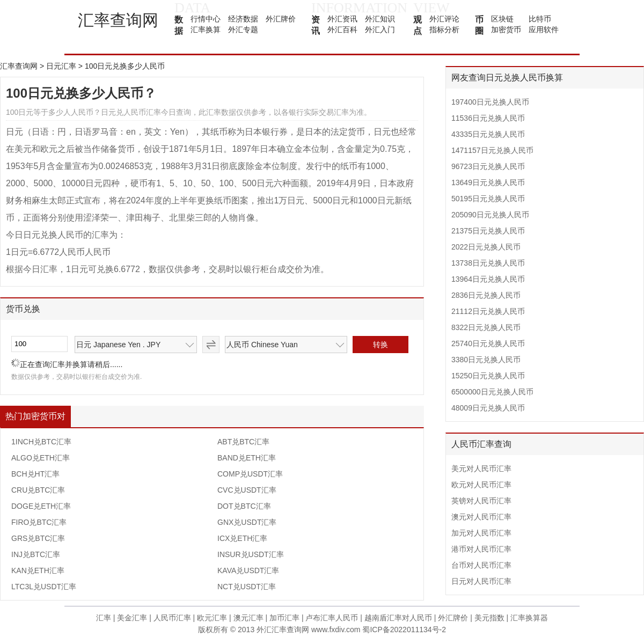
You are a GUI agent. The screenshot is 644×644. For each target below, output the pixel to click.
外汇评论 (444, 19)
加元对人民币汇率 (481, 533)
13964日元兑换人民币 (488, 279)
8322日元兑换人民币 (486, 327)
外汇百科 (342, 30)
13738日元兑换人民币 (488, 263)
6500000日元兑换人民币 (492, 392)
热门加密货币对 (35, 416)
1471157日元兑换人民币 (492, 150)
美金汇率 (132, 618)
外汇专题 (243, 30)
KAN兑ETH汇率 (38, 570)
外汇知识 (380, 19)
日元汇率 (61, 66)
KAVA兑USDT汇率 (248, 570)
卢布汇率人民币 (332, 618)
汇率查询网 (118, 20)
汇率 (104, 618)
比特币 (540, 19)
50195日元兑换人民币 (488, 199)
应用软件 (544, 30)
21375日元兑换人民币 (488, 231)
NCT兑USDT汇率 (247, 587)
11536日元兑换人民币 (488, 118)
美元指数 (489, 618)
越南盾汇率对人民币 (398, 618)
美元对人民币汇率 (481, 469)
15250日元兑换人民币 (488, 376)
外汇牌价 (281, 19)
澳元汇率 (248, 618)
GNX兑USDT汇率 (247, 522)
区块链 (502, 19)
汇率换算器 (529, 618)
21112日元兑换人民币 (488, 311)
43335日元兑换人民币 (488, 134)
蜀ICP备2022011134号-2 (404, 630)
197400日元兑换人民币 (490, 102)
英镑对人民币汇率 (481, 501)
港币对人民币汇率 (481, 549)
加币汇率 (284, 618)
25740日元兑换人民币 (488, 343)
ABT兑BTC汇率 (243, 442)
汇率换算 (206, 30)
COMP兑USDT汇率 (250, 474)
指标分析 (444, 30)
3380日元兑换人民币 (486, 360)
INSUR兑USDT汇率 (251, 554)
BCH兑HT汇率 (35, 474)
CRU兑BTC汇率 (38, 490)
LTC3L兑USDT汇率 (44, 587)
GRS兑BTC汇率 (38, 538)
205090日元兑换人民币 (490, 215)
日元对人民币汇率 (481, 581)
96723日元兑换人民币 (488, 166)
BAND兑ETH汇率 (247, 458)
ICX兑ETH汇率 (242, 538)
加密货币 (506, 30)
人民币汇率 (172, 618)
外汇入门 (380, 30)
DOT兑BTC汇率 (244, 506)
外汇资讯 (342, 19)
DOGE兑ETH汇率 (41, 506)
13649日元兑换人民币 (488, 182)
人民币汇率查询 (481, 444)
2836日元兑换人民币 (486, 295)
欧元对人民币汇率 (481, 485)
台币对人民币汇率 (481, 565)
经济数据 (243, 19)
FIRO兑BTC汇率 (39, 522)
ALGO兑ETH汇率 (41, 458)
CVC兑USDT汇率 (247, 490)
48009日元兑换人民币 (488, 408)
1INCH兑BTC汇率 (41, 442)
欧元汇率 (212, 618)
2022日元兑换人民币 (486, 247)
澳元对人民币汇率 (481, 517)
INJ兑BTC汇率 (36, 554)
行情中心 (206, 19)
